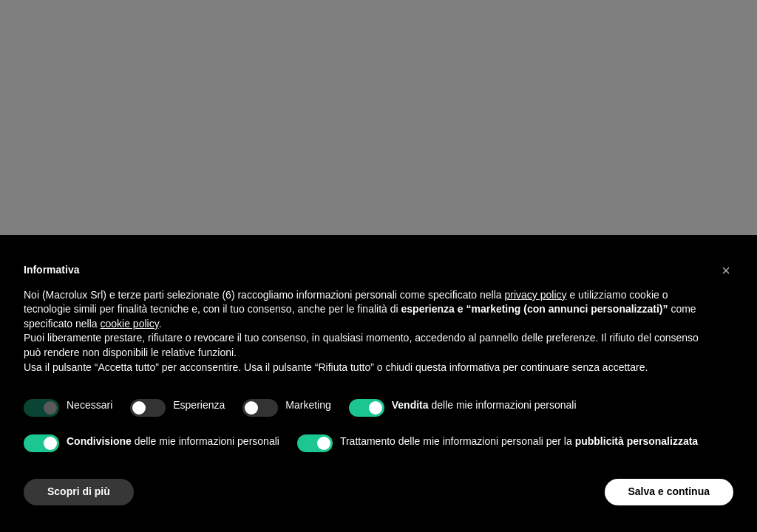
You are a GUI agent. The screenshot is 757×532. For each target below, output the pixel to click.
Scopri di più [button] (79, 491)
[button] (726, 270)
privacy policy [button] (536, 295)
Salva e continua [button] (669, 491)
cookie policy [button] (130, 324)
